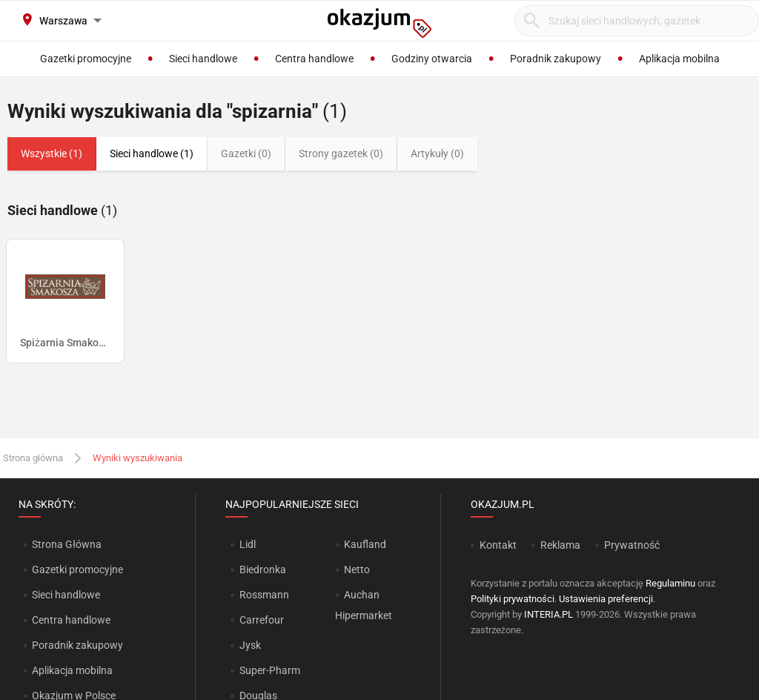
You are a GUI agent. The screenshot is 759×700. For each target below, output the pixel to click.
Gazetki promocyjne (77, 569)
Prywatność (632, 545)
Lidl (248, 544)
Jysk (250, 645)
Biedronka (263, 569)
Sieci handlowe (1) (152, 153)
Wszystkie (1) (52, 153)
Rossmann (264, 595)
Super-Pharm (270, 670)
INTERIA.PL (548, 614)
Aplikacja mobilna (72, 670)
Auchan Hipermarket (364, 605)
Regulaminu (670, 583)
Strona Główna (66, 544)
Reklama (560, 545)
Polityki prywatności (513, 599)
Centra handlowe (71, 620)
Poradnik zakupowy (77, 645)
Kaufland (365, 544)
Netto (357, 569)
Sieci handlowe (66, 595)
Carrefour (262, 620)
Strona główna (33, 458)
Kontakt (498, 545)
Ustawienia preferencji (606, 599)
